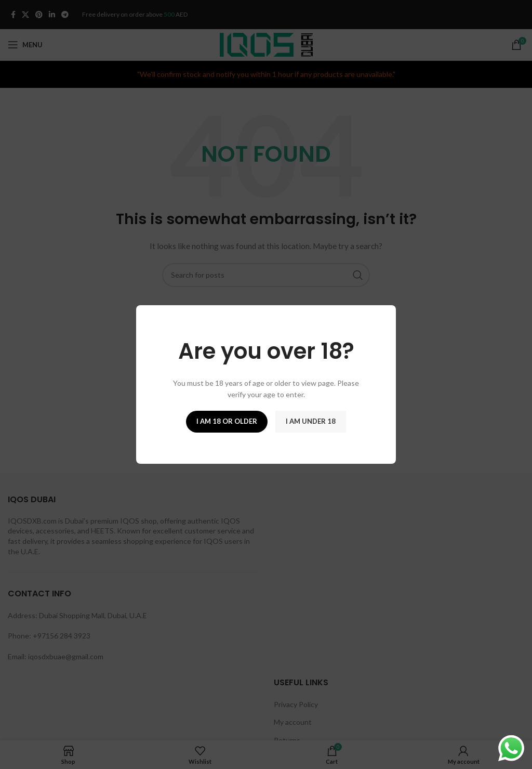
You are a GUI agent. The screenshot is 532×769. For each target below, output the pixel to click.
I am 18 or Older (227, 421)
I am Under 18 (311, 421)
